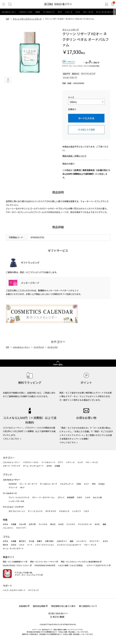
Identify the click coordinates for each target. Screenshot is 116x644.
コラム (6, 537)
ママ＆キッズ (64, 511)
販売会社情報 (39, 606)
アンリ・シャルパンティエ (19, 497)
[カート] (113, 4)
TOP (7, 19)
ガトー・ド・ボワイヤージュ (43, 497)
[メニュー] (3, 4)
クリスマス (71, 524)
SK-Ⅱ (22, 487)
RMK (94, 484)
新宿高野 (71, 497)
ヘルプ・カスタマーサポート (14, 590)
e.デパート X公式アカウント (98, 565)
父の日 (61, 524)
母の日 (53, 524)
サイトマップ (33, 590)
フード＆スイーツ (49, 12)
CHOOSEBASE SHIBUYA (44, 565)
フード (30, 545)
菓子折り (23, 541)
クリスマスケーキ (85, 524)
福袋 (104, 524)
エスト (86, 484)
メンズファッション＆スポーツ (69, 545)
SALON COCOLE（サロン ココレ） (16, 565)
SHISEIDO (13, 484)
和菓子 (40, 541)
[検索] (10, 4)
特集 (5, 520)
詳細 (95, 63)
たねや (79, 497)
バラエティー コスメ (26, 12)
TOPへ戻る (58, 364)
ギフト (60, 12)
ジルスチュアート (67, 484)
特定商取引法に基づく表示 (63, 606)
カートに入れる (86, 118)
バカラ (86, 511)
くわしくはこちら (11, 439)
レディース (69, 12)
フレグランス (39, 347)
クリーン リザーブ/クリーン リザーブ (27, 19)
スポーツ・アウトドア (12, 466)
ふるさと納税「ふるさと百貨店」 (71, 565)
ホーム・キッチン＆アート (105, 12)
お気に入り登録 (88, 130)
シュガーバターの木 (16, 501)
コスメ (22, 545)
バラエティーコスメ (31, 462)
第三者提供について (88, 606)
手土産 (31, 541)
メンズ (78, 12)
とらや (88, 497)
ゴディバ (61, 497)
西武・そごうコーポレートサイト (43, 562)
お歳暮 (57, 466)
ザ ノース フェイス (35, 511)
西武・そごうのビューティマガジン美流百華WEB (80, 562)
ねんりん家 (97, 497)
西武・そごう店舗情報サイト (14, 562)
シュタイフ (77, 511)
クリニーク (13, 487)
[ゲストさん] (107, 4)
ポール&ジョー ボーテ (49, 484)
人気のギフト (62, 541)
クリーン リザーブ (71, 30)
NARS (79, 484)
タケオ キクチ (51, 511)
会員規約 (23, 606)
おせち (97, 524)
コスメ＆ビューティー (9, 12)
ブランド (8, 474)
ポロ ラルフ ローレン (17, 511)
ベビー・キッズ (88, 12)
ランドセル (43, 524)
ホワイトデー (21, 528)
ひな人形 (23, 524)
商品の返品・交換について (74, 156)
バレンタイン (8, 528)
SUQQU (102, 484)
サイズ (71, 97)
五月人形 (32, 524)
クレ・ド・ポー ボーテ (28, 484)
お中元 (38, 12)
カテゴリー (9, 458)
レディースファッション (45, 545)
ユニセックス (53, 347)
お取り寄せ (49, 541)
